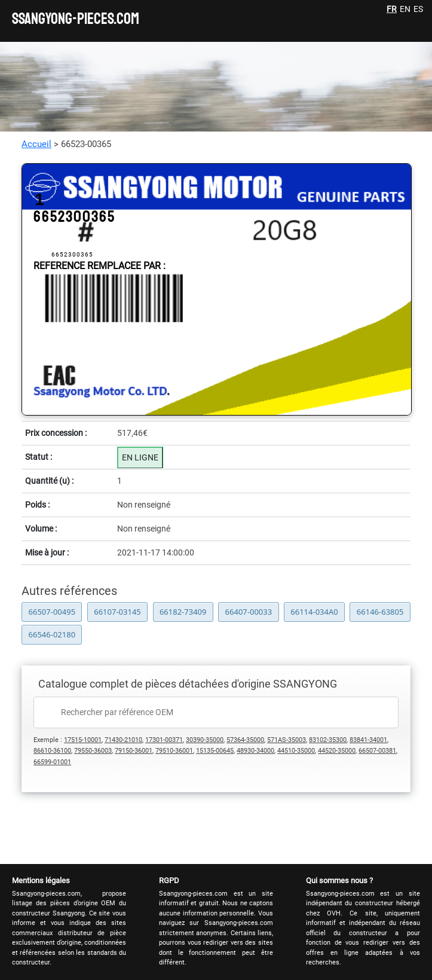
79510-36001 (174, 751)
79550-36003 (93, 751)
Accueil (36, 144)
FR (392, 9)
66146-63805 (380, 612)
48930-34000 (255, 751)
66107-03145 (117, 612)
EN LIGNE (140, 457)
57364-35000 (245, 740)
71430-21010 (123, 740)
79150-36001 (134, 751)
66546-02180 (52, 634)
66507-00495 (52, 612)
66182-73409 (183, 612)
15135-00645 (215, 751)
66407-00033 (249, 612)
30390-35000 (205, 740)
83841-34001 (368, 740)
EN (405, 9)
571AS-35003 (287, 740)
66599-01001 (52, 762)
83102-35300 (328, 740)
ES (418, 9)
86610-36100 (52, 751)
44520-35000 (337, 751)
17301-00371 (164, 740)
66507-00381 (377, 751)
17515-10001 (83, 740)
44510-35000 (296, 751)
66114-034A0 (314, 612)
